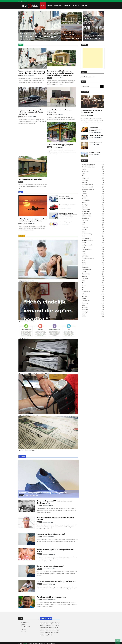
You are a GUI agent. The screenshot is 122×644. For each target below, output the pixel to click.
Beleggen (85, 182)
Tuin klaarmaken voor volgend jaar (31, 179)
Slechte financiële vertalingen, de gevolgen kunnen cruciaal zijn (35, 373)
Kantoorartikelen (86, 238)
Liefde (84, 254)
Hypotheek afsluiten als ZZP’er (26, 320)
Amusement (85, 171)
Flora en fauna (86, 209)
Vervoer (84, 298)
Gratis (84, 222)
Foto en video (86, 211)
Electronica (85, 196)
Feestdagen (85, 205)
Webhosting (85, 309)
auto (83, 173)
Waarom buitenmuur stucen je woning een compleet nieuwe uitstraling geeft (39, 35)
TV (83, 289)
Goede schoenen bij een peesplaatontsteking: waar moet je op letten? (44, 492)
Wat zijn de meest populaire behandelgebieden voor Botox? (55, 550)
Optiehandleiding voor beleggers (27, 450)
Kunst (84, 247)
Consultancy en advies (88, 189)
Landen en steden (87, 249)
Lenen (84, 251)
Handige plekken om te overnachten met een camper (71, 38)
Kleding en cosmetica (88, 245)
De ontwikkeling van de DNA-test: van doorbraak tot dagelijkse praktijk (55, 501)
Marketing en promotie (88, 258)
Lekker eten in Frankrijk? (95, 152)
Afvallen (84, 169)
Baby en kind (85, 178)
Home (43, 6)
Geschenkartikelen (87, 216)
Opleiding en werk (87, 269)
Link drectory (86, 256)
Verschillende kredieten (24, 338)
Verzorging (85, 303)
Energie (84, 198)
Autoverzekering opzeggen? (66, 221)
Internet (84, 231)
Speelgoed (85, 278)
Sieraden (84, 276)
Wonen (49, 6)
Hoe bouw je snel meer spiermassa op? (50, 565)
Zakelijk (84, 316)
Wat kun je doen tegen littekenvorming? (51, 533)
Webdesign (85, 307)
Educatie (87, 18)
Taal (83, 283)
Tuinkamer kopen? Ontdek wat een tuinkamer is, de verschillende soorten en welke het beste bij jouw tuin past (72, 21)
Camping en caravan (69, 35)
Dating (84, 191)
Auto (83, 176)
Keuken (84, 243)
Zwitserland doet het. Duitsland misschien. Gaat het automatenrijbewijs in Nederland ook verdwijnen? (68, 214)
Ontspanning (85, 267)
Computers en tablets (88, 187)
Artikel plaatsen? (26, 626)
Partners (24, 631)
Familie (84, 202)
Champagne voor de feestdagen (96, 135)
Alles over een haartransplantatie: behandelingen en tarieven (55, 518)
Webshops (67, 6)
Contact (23, 628)
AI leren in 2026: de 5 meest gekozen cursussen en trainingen (92, 22)
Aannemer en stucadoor (27, 31)
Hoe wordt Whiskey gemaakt (95, 142)
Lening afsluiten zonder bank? (26, 281)
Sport (84, 280)
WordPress (37, 643)
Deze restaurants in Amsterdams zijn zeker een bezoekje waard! (95, 129)
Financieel (85, 207)
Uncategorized (86, 292)
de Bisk (22, 40)
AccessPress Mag (50, 643)
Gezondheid (58, 6)
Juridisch (84, 236)
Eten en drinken (86, 200)
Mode (84, 260)
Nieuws (84, 265)
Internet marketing (87, 234)
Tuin (64, 16)
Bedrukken (85, 180)
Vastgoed (85, 296)
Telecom (84, 6)
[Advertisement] (93, 58)
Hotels (84, 225)
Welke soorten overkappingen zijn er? (60, 144)
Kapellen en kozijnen (87, 240)
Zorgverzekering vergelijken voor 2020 (28, 415)
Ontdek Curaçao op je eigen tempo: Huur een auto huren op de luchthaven (33, 219)
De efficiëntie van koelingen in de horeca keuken (91, 111)
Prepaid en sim (86, 274)
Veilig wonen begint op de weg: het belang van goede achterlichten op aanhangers (93, 37)
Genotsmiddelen (86, 214)
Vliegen (84, 305)
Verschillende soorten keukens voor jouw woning (60, 111)
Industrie (84, 229)
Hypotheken (85, 227)
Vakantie (76, 6)
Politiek (84, 272)
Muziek (84, 263)
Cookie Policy (25, 622)
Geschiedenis (86, 218)
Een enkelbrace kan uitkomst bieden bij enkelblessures (56, 581)
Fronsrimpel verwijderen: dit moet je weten (52, 596)
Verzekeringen (86, 301)
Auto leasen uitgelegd (64, 196)
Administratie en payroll (88, 167)
